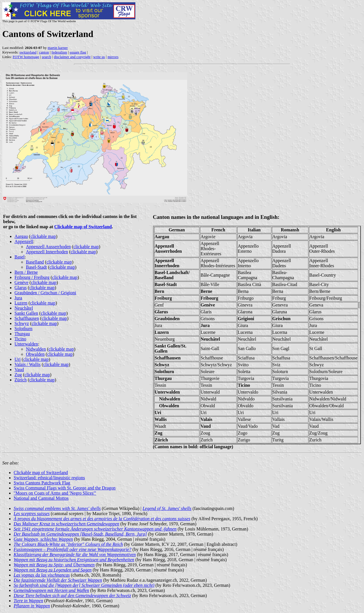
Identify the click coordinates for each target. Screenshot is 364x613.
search (46, 57)
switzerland (28, 52)
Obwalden (35, 354)
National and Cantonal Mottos (41, 498)
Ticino (20, 339)
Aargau (21, 236)
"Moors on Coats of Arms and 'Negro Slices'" (55, 493)
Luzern (21, 303)
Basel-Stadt (36, 267)
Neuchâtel (24, 308)
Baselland (35, 262)
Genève (21, 282)
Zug (18, 375)
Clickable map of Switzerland (83, 227)
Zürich (21, 380)
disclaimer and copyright (72, 57)
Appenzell (24, 241)
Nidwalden (36, 349)
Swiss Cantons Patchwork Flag (42, 483)
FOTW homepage (26, 57)
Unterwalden (26, 344)
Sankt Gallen (26, 313)
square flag (78, 52)
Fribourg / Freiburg (32, 277)
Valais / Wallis (28, 364)
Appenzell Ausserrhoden (48, 247)
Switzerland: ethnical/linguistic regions (49, 478)
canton (44, 52)
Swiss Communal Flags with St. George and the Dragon (65, 488)
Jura (18, 298)
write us (99, 57)
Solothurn (23, 329)
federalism (59, 52)
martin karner (58, 48)
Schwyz (22, 323)
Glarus (21, 288)
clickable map (43, 236)
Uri (17, 359)
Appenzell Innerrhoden (47, 252)
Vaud (19, 370)
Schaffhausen (27, 318)
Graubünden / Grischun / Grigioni (45, 293)
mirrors (113, 57)
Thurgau (22, 334)
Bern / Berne (26, 272)
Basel (20, 257)
